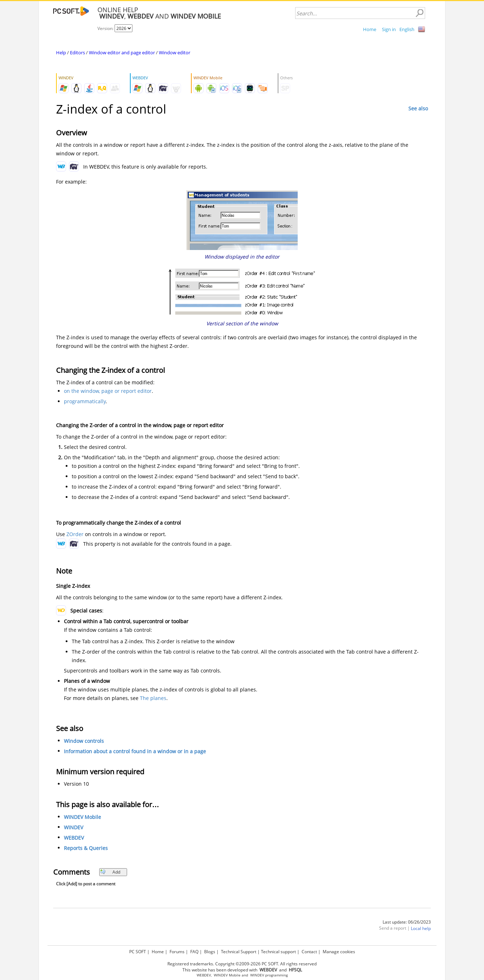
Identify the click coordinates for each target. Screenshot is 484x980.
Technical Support (239, 952)
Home (370, 29)
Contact (309, 952)
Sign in (389, 29)
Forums (177, 952)
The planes (153, 698)
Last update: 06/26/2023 (407, 922)
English (407, 29)
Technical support (278, 952)
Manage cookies (339, 952)
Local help (421, 928)
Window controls (84, 741)
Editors (77, 52)
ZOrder (75, 534)
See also (418, 108)
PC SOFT (138, 952)
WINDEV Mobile (82, 817)
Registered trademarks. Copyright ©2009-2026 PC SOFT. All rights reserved (242, 964)
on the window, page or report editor (108, 391)
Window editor (175, 52)
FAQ (194, 952)
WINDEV (74, 827)
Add (110, 872)
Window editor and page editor (122, 52)
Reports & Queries (86, 848)
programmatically (85, 401)
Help (61, 52)
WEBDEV (74, 838)
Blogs (210, 952)
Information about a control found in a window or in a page (135, 751)
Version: (106, 28)
